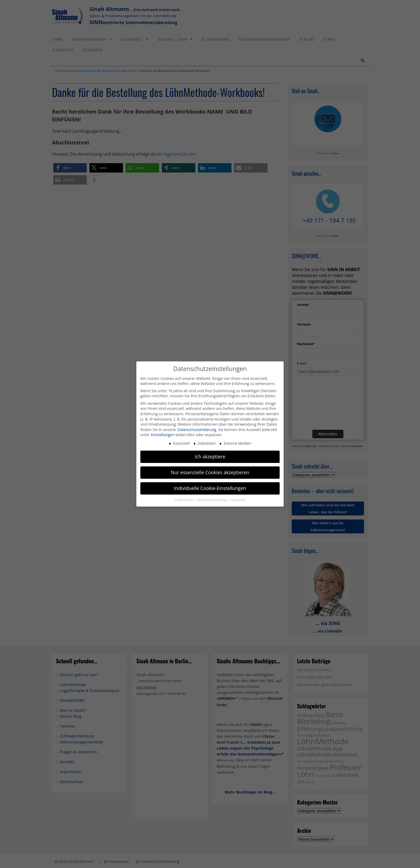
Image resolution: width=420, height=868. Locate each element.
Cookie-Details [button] (184, 500)
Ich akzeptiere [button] (210, 457)
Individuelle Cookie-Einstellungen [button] (210, 488)
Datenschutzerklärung (197, 430)
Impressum (238, 500)
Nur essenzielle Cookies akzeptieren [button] (210, 472)
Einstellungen (163, 435)
